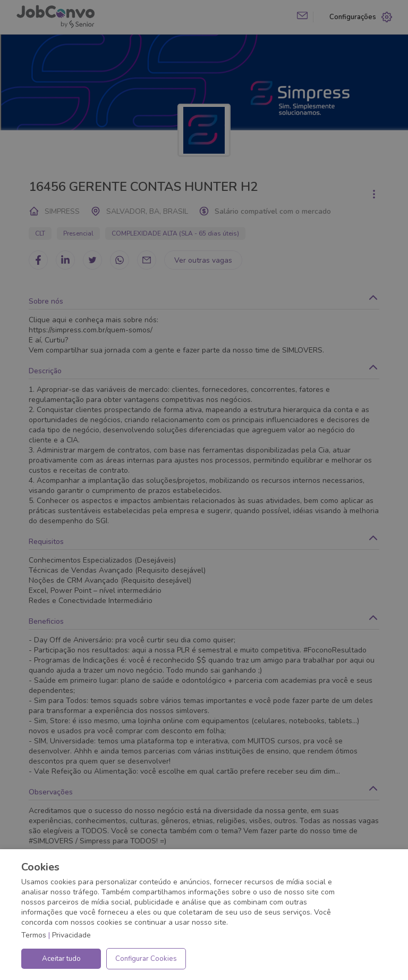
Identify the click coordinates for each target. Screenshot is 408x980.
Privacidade (71, 935)
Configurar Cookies (146, 959)
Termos (34, 935)
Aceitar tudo (61, 959)
